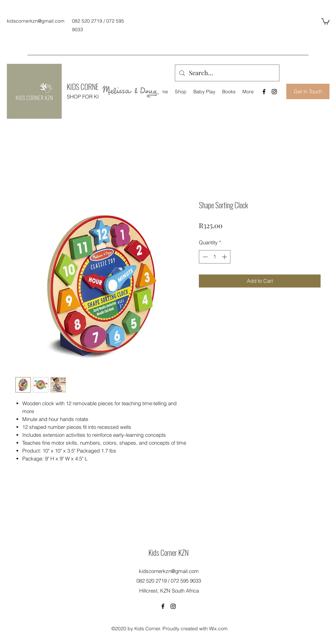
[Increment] (225, 257)
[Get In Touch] (308, 91)
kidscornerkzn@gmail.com (36, 21)
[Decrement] (205, 257)
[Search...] (227, 73)
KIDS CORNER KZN (91, 86)
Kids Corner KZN (169, 552)
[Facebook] (264, 92)
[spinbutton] (215, 257)
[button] (325, 21)
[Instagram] (274, 92)
